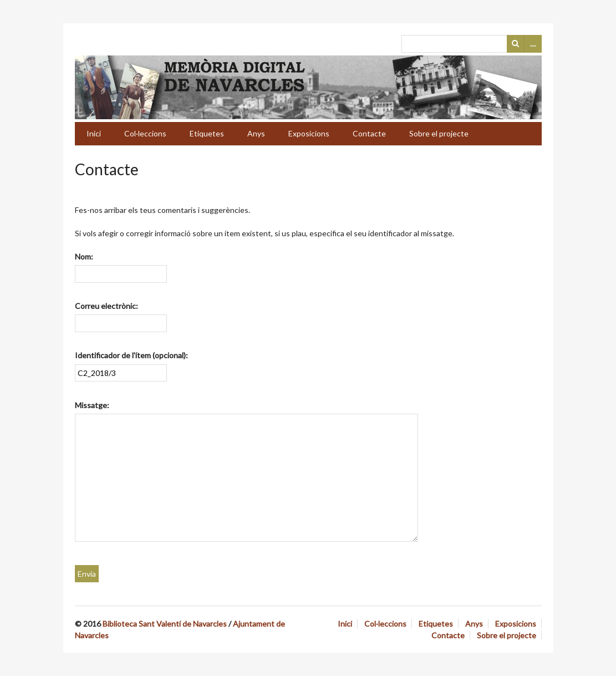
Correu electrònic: (106, 306)
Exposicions (309, 133)
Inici (94, 133)
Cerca (516, 44)
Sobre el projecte (439, 133)
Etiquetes (207, 133)
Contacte (369, 133)
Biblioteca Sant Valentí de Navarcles (165, 624)
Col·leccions (145, 133)
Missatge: (92, 405)
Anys (256, 133)
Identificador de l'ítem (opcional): (131, 355)
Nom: (84, 256)
